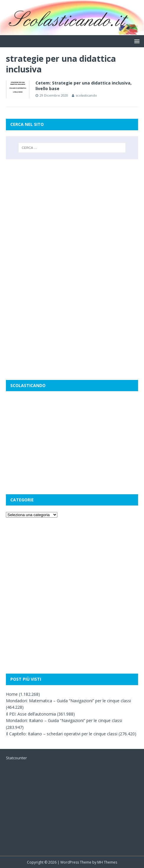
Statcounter (16, 758)
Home (12, 694)
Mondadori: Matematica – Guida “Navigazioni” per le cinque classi (68, 701)
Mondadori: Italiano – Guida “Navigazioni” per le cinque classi (64, 720)
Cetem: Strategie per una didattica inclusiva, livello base (84, 86)
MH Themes (107, 862)
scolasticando (86, 95)
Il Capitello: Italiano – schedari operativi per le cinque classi (62, 734)
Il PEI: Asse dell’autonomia (31, 714)
